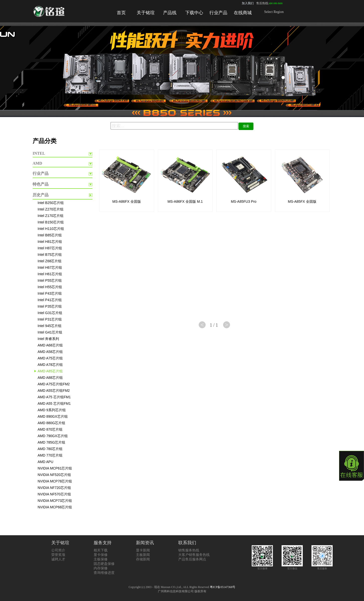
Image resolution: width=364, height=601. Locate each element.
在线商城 (243, 13)
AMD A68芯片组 (50, 345)
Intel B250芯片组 (51, 203)
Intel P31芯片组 (50, 319)
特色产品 (41, 184)
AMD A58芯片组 (50, 352)
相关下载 (101, 550)
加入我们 (248, 3)
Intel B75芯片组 (50, 255)
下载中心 (194, 13)
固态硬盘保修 (104, 564)
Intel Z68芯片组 (50, 261)
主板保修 (101, 559)
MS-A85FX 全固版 (302, 201)
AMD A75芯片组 (50, 358)
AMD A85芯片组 (50, 371)
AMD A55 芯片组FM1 (54, 403)
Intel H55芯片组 (50, 287)
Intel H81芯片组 (50, 242)
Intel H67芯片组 (50, 267)
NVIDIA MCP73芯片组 (55, 501)
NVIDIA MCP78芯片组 (55, 481)
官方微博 (262, 567)
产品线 (170, 13)
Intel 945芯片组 (50, 326)
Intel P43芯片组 (50, 293)
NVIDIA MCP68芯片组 (55, 507)
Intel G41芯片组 (50, 332)
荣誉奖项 (58, 555)
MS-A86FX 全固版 (126, 201)
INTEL (39, 153)
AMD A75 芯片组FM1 (54, 397)
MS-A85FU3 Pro (244, 201)
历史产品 (41, 195)
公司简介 (58, 550)
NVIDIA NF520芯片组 (54, 475)
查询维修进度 (104, 573)
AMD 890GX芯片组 (53, 416)
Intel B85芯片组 (50, 235)
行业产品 (218, 13)
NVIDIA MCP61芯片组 (55, 468)
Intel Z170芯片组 (51, 216)
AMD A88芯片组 (50, 378)
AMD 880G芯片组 (51, 423)
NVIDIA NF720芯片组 (54, 488)
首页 (121, 13)
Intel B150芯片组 (51, 222)
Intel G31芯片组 (50, 313)
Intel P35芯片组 (50, 306)
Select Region (274, 12)
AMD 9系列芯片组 (52, 410)
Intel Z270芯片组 (51, 209)
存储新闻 (143, 559)
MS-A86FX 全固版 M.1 (185, 201)
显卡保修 (101, 555)
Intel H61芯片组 (50, 274)
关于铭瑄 (146, 13)
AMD (37, 163)
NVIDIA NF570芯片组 (54, 494)
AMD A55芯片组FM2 (54, 391)
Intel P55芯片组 (50, 280)
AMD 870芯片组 (50, 429)
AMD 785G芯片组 (51, 442)
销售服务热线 (189, 550)
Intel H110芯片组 (51, 229)
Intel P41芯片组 (50, 300)
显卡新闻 (143, 550)
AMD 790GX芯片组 (53, 436)
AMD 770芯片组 (50, 455)
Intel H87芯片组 (50, 248)
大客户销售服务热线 (194, 555)
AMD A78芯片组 (50, 365)
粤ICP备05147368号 (223, 587)
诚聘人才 (58, 559)
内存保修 (101, 568)
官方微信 (292, 567)
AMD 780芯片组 (50, 449)
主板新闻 (143, 555)
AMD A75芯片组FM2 (54, 384)
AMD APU (45, 462)
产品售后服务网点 (192, 559)
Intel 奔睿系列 (48, 339)
